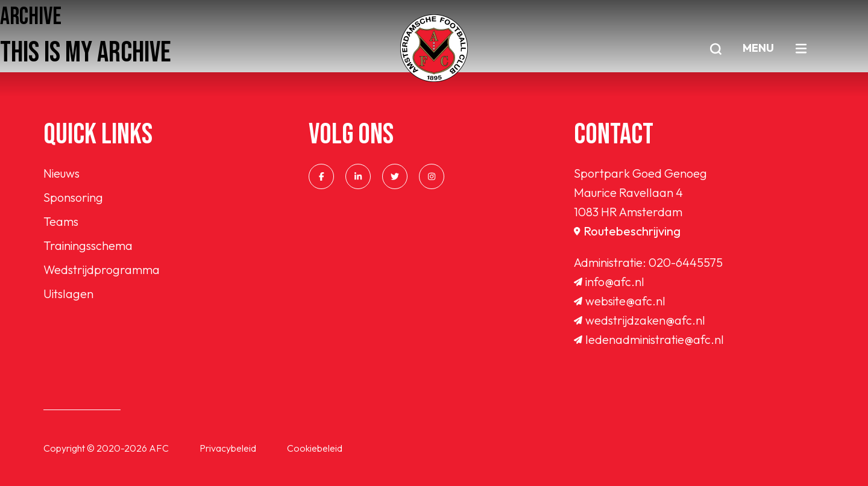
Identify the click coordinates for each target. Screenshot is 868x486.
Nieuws (61, 173)
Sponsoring (73, 197)
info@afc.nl (609, 282)
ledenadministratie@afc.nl (649, 339)
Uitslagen (68, 294)
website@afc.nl (620, 301)
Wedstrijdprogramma (102, 269)
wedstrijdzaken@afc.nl (640, 320)
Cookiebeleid (315, 448)
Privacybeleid (228, 448)
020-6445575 (686, 262)
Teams (61, 221)
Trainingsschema (88, 245)
